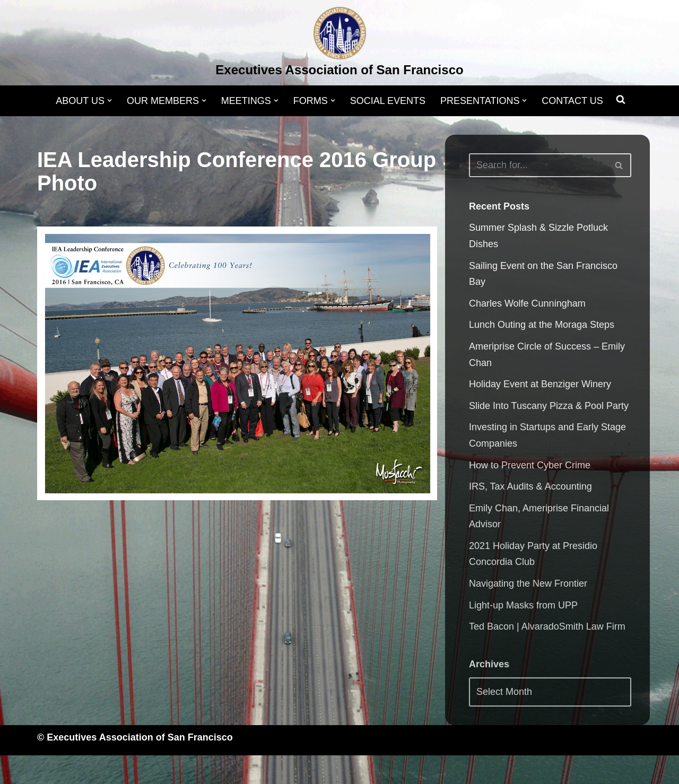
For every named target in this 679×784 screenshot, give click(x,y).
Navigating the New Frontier (528, 583)
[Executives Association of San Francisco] (339, 44)
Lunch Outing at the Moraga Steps (542, 325)
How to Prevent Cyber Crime (530, 465)
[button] (110, 101)
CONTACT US (573, 101)
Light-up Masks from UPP (523, 605)
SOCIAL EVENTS (388, 101)
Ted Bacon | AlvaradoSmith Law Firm (547, 626)
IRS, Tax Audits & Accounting (530, 486)
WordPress (144, 770)
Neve (48, 770)
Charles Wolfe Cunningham (527, 303)
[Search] (538, 165)
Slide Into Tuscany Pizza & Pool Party (549, 406)
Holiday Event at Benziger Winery (540, 384)
